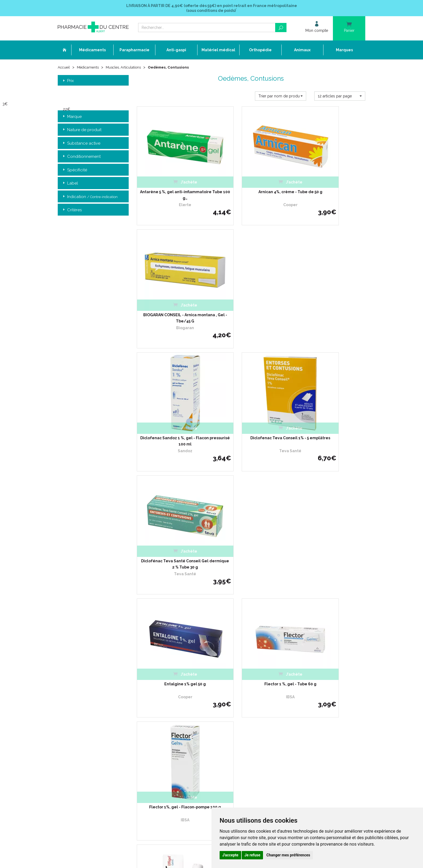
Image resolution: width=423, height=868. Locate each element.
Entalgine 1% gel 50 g (172, 407)
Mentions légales (176, 728)
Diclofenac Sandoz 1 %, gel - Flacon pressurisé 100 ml (172, 297)
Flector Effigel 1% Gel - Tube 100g (172, 522)
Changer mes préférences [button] (288, 855)
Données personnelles (181, 733)
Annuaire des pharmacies (184, 756)
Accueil (64, 68)
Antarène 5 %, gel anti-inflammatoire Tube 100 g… (172, 185)
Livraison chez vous (284, 679)
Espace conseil (175, 713)
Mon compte (173, 748)
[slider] (33, 105)
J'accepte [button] (230, 855)
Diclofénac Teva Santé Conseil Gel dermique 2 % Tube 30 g (330, 297)
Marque (72, 117)
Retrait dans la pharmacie (289, 674)
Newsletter (172, 718)
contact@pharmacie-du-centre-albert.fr (97, 725)
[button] (280, 97)
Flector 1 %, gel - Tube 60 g (251, 407)
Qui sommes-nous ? (179, 679)
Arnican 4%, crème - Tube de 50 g (251, 182)
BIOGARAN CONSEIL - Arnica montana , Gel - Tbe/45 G (330, 185)
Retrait (93, 597)
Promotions (172, 708)
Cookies (169, 738)
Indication (90, 197)
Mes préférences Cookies (183, 742)
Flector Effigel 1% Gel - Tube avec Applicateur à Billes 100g (251, 522)
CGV (166, 723)
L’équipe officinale (177, 684)
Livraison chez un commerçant (293, 684)
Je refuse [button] (252, 855)
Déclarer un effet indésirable (186, 693)
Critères (72, 211)
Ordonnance (173, 688)
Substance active (81, 144)
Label (70, 184)
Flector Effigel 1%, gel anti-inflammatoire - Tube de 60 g (330, 522)
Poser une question (178, 698)
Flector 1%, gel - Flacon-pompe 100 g (330, 410)
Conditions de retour (284, 688)
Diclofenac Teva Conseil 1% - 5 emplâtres (251, 297)
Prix (68, 81)
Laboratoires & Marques (182, 703)
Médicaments (89, 68)
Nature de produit (82, 130)
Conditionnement (81, 157)
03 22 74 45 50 (76, 716)
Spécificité (74, 171)
